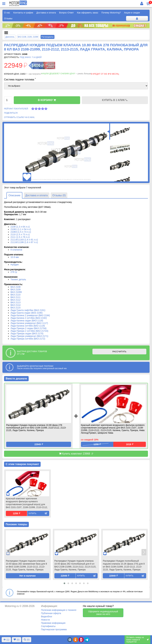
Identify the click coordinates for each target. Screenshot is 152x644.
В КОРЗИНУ (47, 100)
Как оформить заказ (88, 13)
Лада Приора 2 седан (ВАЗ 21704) (28, 328)
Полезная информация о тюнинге (59, 610)
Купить (32, 513)
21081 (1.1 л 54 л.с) (21, 229)
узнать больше (84, 74)
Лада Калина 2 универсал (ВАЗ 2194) (30, 315)
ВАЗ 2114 (16, 305)
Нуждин (15, 265)
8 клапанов (16, 250)
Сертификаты (48, 626)
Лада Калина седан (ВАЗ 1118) (27, 321)
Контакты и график (23, 13)
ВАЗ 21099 (16, 292)
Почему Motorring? (111, 13)
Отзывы (8, 18)
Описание (14, 195)
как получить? (35, 74)
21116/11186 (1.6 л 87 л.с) (24, 242)
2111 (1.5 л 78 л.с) (20, 237)
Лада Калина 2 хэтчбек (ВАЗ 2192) (29, 318)
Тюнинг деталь (18, 279)
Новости (45, 620)
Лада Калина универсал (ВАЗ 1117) (29, 323)
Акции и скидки (132, 13)
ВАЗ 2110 (16, 295)
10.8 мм (15, 257)
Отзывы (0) (59, 195)
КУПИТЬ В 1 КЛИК (115, 100)
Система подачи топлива (20, 79)
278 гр (14, 272)
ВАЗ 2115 (16, 308)
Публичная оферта (51, 613)
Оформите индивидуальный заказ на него (103, 613)
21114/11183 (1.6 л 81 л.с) (24, 240)
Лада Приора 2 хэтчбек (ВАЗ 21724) (29, 331)
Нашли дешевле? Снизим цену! (58, 74)
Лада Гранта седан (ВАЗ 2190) (27, 313)
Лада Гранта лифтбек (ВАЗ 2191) (28, 310)
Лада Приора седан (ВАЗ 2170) (27, 333)
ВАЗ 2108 (16, 287)
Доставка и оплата (46, 13)
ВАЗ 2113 (16, 302)
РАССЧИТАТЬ (119, 352)
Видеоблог (47, 616)
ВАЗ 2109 (16, 289)
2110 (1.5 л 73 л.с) (20, 234)
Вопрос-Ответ (66, 13)
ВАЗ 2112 (16, 300)
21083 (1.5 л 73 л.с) (21, 232)
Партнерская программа (54, 629)
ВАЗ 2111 (16, 297)
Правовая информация (53, 623)
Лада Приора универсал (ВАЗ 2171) (29, 336)
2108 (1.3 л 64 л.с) (20, 227)
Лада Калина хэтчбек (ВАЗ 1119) (28, 326)
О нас (7, 13)
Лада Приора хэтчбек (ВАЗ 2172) (28, 339)
